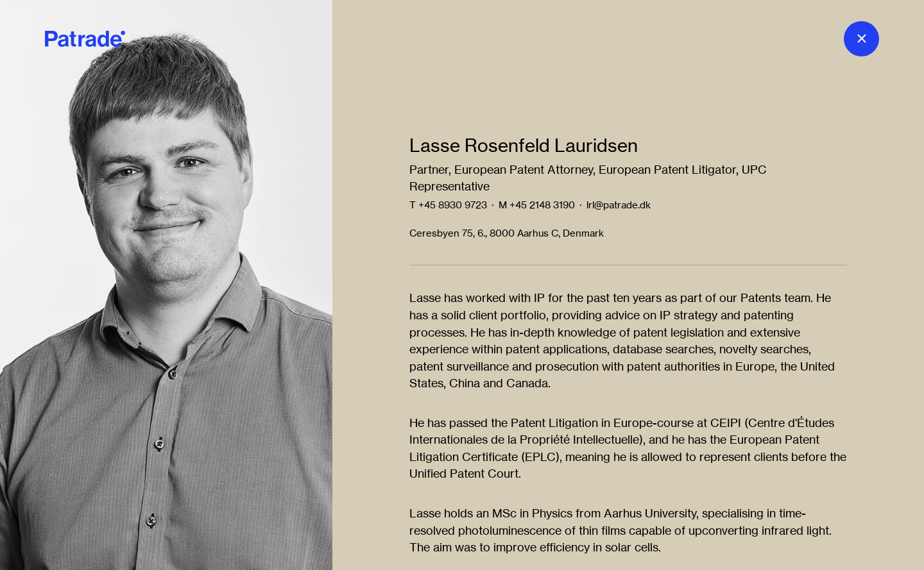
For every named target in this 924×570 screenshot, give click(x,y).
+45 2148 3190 (542, 205)
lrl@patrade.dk (619, 205)
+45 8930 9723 (453, 205)
